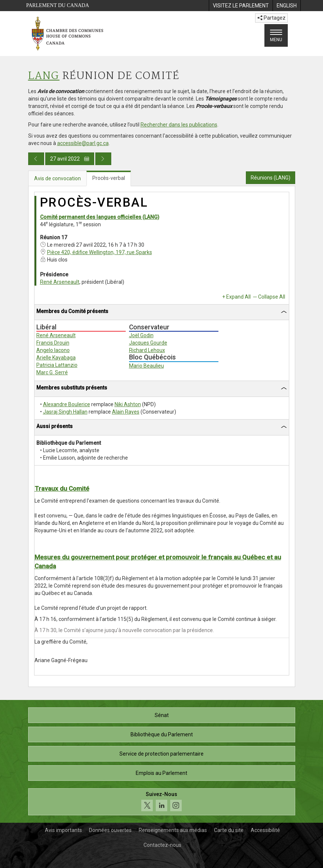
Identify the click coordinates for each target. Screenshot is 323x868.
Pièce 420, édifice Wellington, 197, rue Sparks (100, 252)
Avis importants (63, 830)
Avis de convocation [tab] (57, 178)
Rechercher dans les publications (179, 125)
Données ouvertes (110, 830)
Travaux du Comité (62, 489)
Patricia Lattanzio (57, 365)
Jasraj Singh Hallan (65, 412)
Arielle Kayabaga (56, 358)
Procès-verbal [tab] (109, 178)
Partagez (271, 18)
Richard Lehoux (147, 350)
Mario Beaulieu (146, 366)
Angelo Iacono (53, 350)
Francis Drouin (53, 343)
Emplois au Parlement (161, 773)
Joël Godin (141, 335)
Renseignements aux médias (173, 830)
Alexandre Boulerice (67, 404)
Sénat (162, 715)
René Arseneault (60, 282)
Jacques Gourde (148, 343)
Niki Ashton (128, 404)
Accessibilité (265, 830)
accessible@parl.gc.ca (83, 143)
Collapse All (272, 297)
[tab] (162, 313)
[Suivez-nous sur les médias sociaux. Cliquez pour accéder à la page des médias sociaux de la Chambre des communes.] (162, 802)
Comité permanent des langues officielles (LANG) (100, 217)
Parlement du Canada (58, 5)
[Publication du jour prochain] (103, 159)
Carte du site (229, 830)
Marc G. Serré (52, 372)
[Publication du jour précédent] (36, 159)
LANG (44, 76)
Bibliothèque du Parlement (162, 734)
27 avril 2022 (70, 159)
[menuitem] (241, 6)
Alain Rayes (126, 412)
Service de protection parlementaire (161, 754)
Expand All (238, 297)
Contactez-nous (162, 845)
